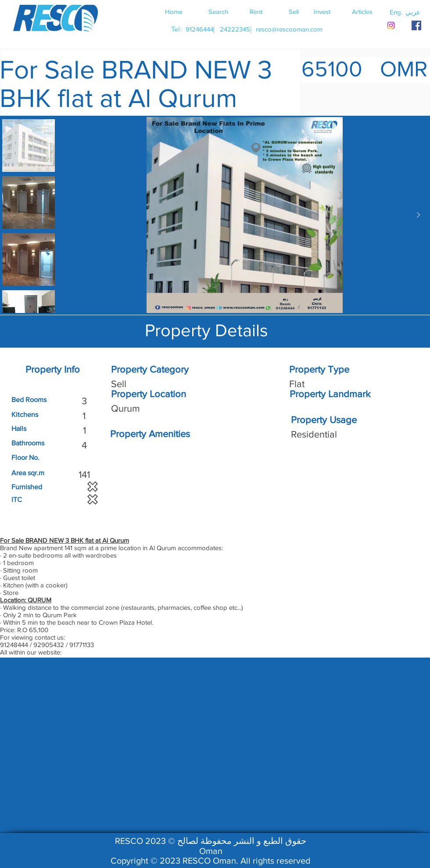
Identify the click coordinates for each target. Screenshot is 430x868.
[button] (413, 12)
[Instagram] (391, 25)
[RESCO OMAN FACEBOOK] (416, 25)
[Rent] (256, 11)
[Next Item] (418, 215)
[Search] (218, 11)
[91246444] (199, 29)
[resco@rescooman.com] (289, 29)
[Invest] (322, 11)
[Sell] (294, 11)
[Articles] (362, 11)
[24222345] (235, 29)
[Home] (174, 11)
